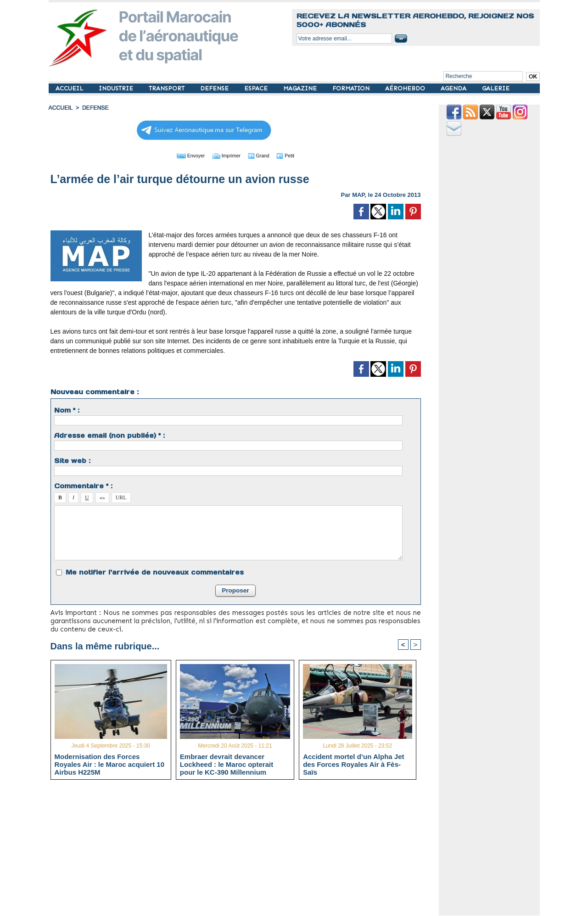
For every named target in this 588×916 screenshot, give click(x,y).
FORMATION (352, 88)
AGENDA (454, 88)
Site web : (72, 460)
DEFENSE (215, 88)
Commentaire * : (83, 486)
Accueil (61, 108)
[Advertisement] (243, 851)
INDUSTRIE (117, 88)
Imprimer (225, 155)
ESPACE (257, 88)
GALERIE (496, 88)
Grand (263, 155)
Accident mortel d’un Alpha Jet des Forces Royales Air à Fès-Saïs (353, 764)
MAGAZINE (301, 88)
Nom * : (67, 410)
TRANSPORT (168, 88)
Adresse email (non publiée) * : (109, 435)
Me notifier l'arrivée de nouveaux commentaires (155, 572)
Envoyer (183, 155)
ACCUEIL (70, 88)
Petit (294, 155)
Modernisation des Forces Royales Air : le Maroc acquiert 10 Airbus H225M (110, 764)
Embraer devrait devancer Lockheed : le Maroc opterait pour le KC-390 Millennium (227, 764)
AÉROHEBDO (406, 88)
